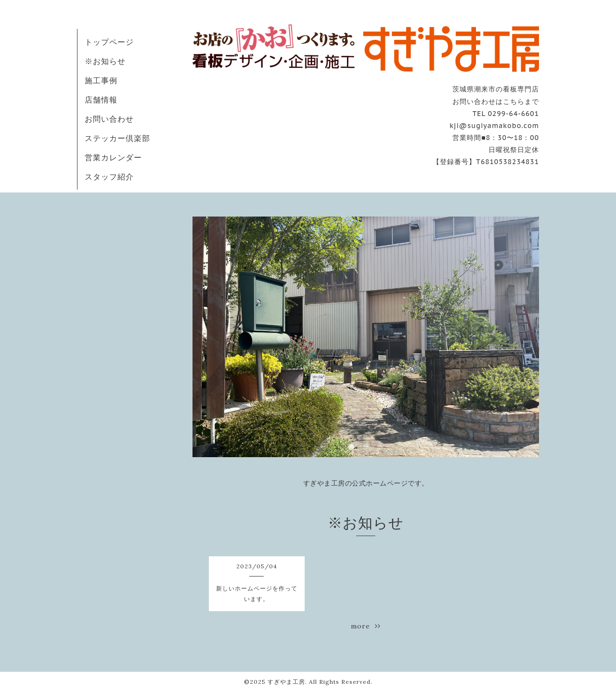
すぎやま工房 (286, 682)
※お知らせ (105, 61)
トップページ (109, 42)
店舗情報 (101, 100)
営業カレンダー (113, 157)
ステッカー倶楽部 (117, 138)
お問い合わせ (109, 119)
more (366, 626)
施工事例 (101, 80)
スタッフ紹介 (109, 177)
